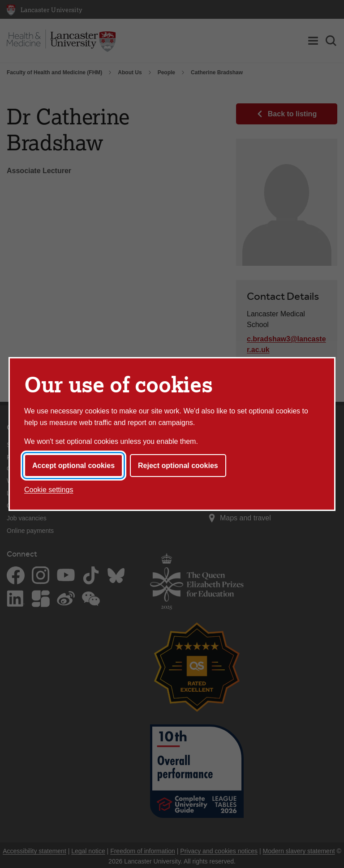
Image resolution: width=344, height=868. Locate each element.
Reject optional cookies (178, 466)
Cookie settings (49, 490)
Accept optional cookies (73, 466)
